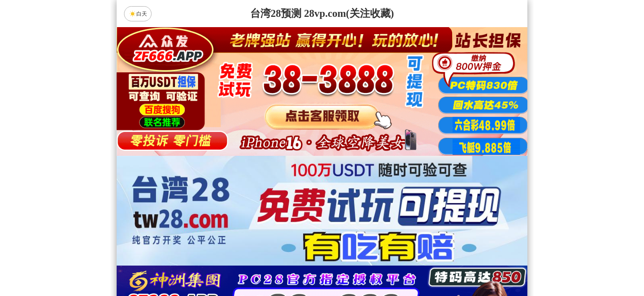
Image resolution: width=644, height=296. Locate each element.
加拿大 (244, 203)
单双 (400, 268)
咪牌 (379, 166)
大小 (348, 268)
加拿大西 (296, 203)
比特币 (400, 203)
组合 (244, 268)
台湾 (348, 203)
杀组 (296, 268)
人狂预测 (322, 246)
